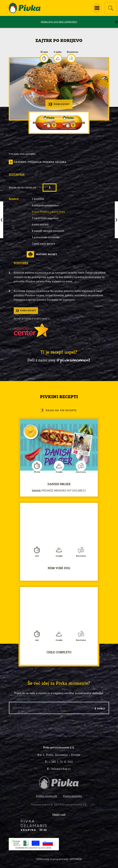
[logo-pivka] (25, 8)
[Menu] (97, 8)
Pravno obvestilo (73, 796)
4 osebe (59, 472)
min (37, 556)
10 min (44, 52)
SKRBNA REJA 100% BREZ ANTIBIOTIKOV (59, 22)
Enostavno (73, 52)
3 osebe (58, 52)
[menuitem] (97, 8)
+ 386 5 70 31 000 (59, 762)
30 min (37, 472)
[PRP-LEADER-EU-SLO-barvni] (34, 844)
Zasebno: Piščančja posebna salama (40, 162)
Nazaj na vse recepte (61, 410)
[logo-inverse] (34, 825)
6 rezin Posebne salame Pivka (48, 212)
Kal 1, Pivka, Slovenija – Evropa (59, 755)
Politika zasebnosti (47, 796)
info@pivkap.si (59, 769)
